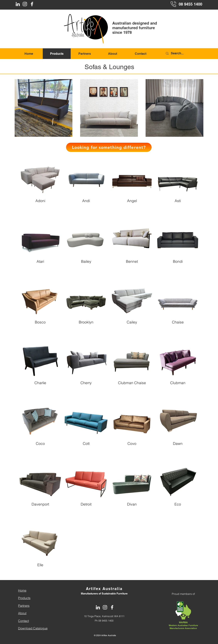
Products (24, 598)
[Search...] (184, 53)
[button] (109, 147)
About (22, 613)
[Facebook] (32, 4)
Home (22, 590)
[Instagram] (25, 4)
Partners (24, 606)
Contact (23, 621)
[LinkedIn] (18, 4)
